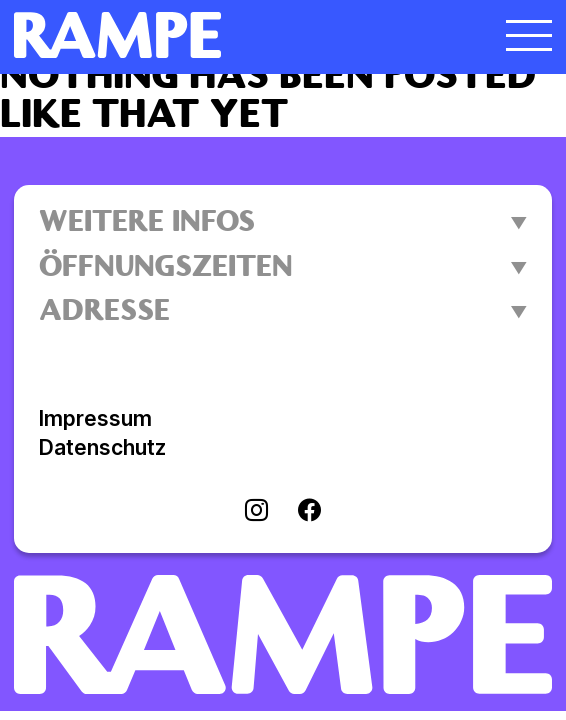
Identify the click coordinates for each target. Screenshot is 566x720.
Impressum (95, 418)
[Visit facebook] (309, 512)
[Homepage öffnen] (216, 35)
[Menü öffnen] (529, 35)
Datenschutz (102, 447)
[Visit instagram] (256, 512)
